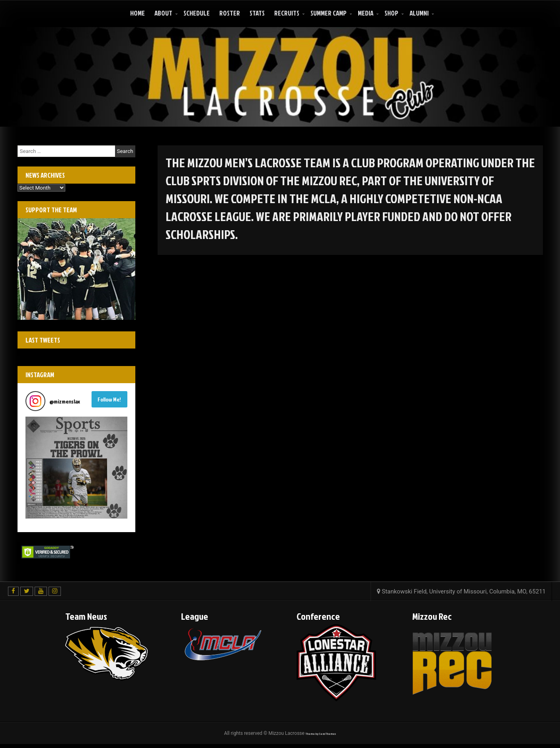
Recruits (287, 13)
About (163, 13)
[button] (76, 468)
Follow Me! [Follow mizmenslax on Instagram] (109, 399)
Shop (391, 13)
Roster (230, 13)
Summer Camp (329, 13)
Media (366, 13)
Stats (257, 13)
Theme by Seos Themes (321, 734)
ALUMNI (419, 13)
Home (138, 13)
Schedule (197, 13)
